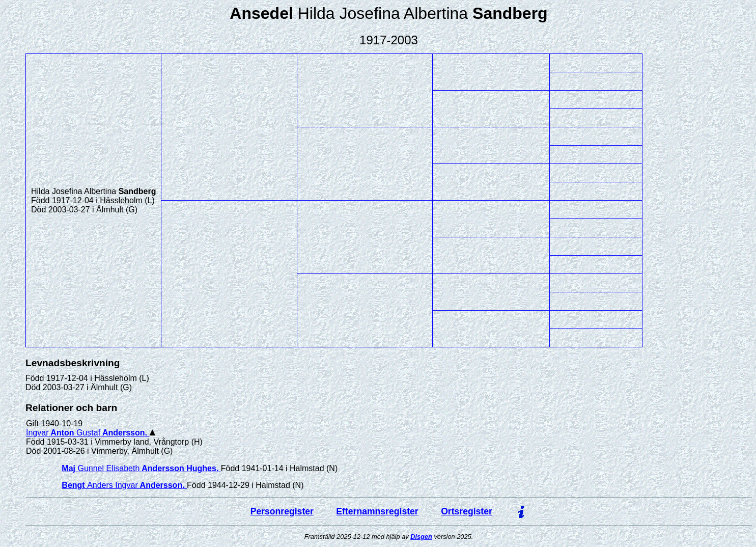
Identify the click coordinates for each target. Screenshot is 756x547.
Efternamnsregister (377, 511)
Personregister (282, 511)
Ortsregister (467, 511)
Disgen (421, 537)
